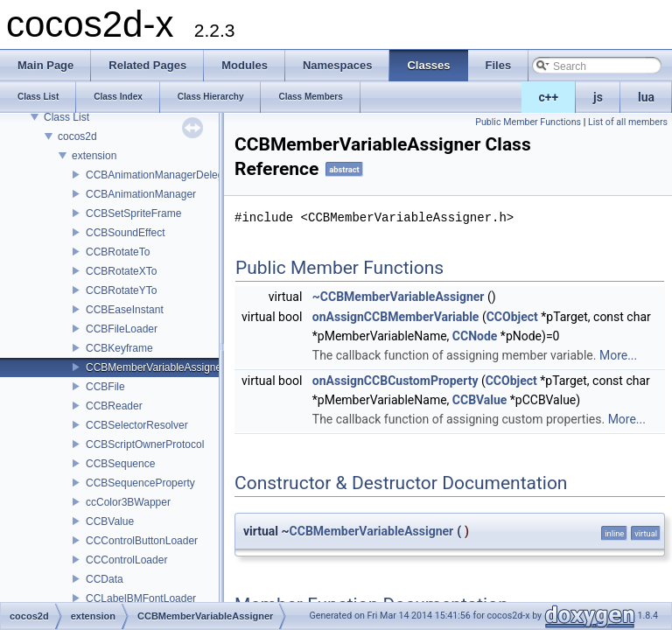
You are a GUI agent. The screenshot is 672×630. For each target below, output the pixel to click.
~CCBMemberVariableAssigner (399, 297)
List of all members (628, 122)
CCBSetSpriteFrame (133, 213)
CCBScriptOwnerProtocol (145, 444)
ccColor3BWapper (128, 502)
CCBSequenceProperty (140, 483)
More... (618, 355)
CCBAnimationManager (141, 194)
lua (646, 97)
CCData (105, 579)
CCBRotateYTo (121, 290)
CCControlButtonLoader (142, 541)
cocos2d (77, 136)
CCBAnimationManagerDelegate (162, 175)
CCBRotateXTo (121, 271)
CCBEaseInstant (125, 310)
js (598, 97)
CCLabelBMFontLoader (141, 598)
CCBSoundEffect (126, 233)
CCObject (512, 317)
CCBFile (105, 387)
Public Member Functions (528, 122)
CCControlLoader (126, 560)
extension (94, 156)
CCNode (475, 336)
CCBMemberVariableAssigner (155, 367)
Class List (66, 117)
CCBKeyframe (119, 348)
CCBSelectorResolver (137, 425)
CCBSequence (120, 464)
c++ (549, 97)
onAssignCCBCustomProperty (395, 381)
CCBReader (114, 406)
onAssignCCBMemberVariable (396, 317)
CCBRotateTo (118, 252)
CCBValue (110, 521)
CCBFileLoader (122, 329)
